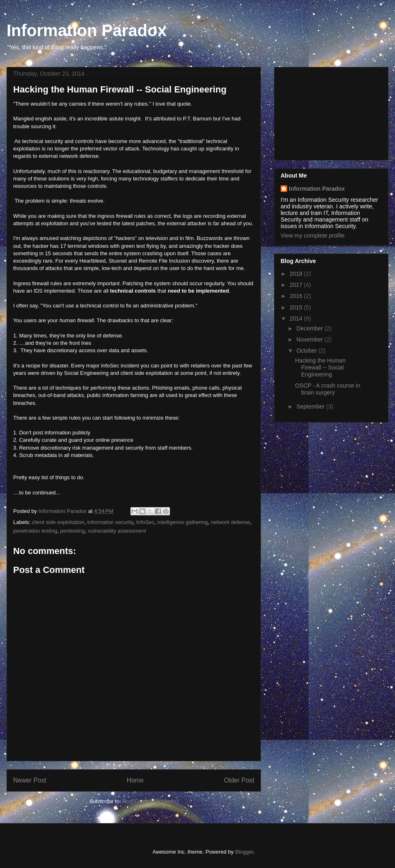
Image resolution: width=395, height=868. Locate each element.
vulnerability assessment (117, 531)
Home (135, 780)
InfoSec (145, 522)
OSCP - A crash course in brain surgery (328, 389)
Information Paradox (87, 30)
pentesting (72, 531)
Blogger (244, 852)
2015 (297, 307)
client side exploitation (58, 522)
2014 (297, 319)
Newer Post (30, 780)
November (310, 339)
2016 (297, 296)
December (310, 328)
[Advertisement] (322, 111)
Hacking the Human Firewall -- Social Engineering (320, 367)
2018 (297, 274)
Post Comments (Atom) (150, 801)
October (307, 351)
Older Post (239, 780)
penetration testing (35, 531)
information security (110, 522)
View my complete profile (313, 235)
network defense (230, 522)
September (311, 406)
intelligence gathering (182, 522)
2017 (297, 285)
